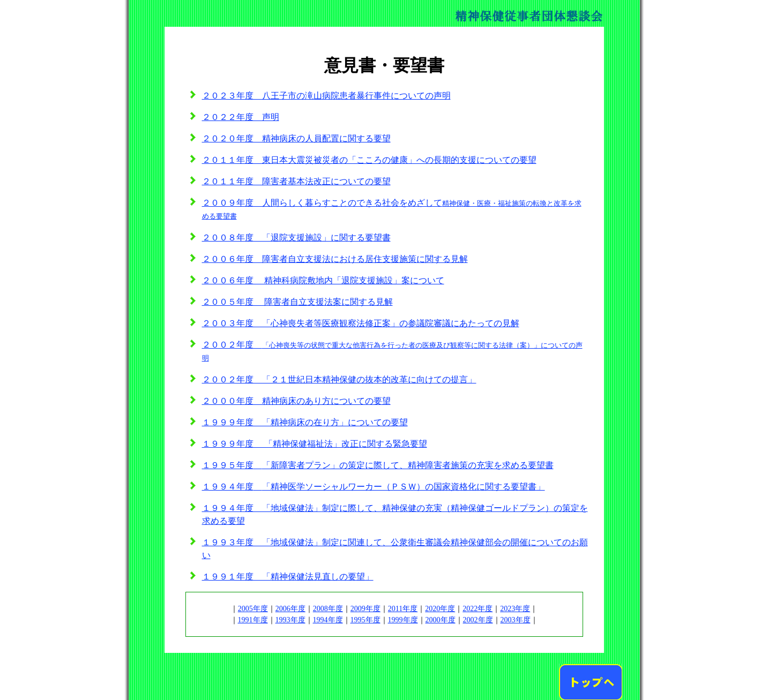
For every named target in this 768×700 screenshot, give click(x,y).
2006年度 (290, 609)
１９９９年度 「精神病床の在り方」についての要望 (305, 422)
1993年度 (290, 620)
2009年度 (366, 609)
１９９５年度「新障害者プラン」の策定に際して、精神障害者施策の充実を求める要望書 (378, 465)
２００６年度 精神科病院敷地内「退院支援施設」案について (323, 280)
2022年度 (478, 609)
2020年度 (440, 609)
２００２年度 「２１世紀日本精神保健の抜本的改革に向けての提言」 (339, 379)
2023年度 (515, 609)
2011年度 (403, 609)
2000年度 (441, 620)
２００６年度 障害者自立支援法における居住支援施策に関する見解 (335, 259)
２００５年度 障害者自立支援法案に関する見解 (297, 302)
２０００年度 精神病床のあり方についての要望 (296, 401)
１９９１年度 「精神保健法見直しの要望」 (288, 577)
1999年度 (403, 620)
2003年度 (516, 620)
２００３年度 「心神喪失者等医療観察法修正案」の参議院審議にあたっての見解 (361, 323)
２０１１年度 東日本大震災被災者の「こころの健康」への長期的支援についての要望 (369, 160)
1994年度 (328, 620)
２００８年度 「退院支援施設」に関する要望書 (296, 238)
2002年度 (478, 620)
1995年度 (366, 620)
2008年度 (328, 609)
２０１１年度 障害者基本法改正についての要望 (296, 181)
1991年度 (253, 620)
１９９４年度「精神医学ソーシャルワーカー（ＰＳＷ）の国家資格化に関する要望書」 (374, 487)
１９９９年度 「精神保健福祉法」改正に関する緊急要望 (315, 444)
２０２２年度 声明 (241, 117)
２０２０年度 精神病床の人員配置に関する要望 (296, 138)
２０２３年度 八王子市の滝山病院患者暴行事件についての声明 (326, 96)
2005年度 (253, 609)
